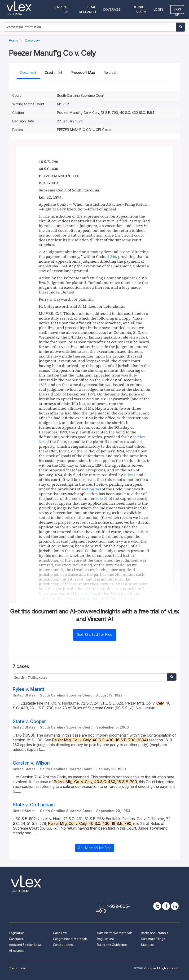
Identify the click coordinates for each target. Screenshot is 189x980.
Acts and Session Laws (25, 945)
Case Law (60, 933)
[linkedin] (175, 906)
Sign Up (177, 11)
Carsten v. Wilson (31, 763)
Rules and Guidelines (112, 945)
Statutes (148, 945)
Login (158, 9)
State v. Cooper (29, 722)
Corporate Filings (153, 939)
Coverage (112, 9)
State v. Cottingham (34, 805)
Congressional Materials (70, 939)
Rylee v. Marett (29, 689)
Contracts (16, 939)
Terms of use (17, 968)
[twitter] (157, 906)
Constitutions (63, 945)
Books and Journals (154, 933)
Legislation (17, 933)
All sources (17, 951)
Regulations (106, 939)
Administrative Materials (115, 933)
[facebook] (166, 906)
